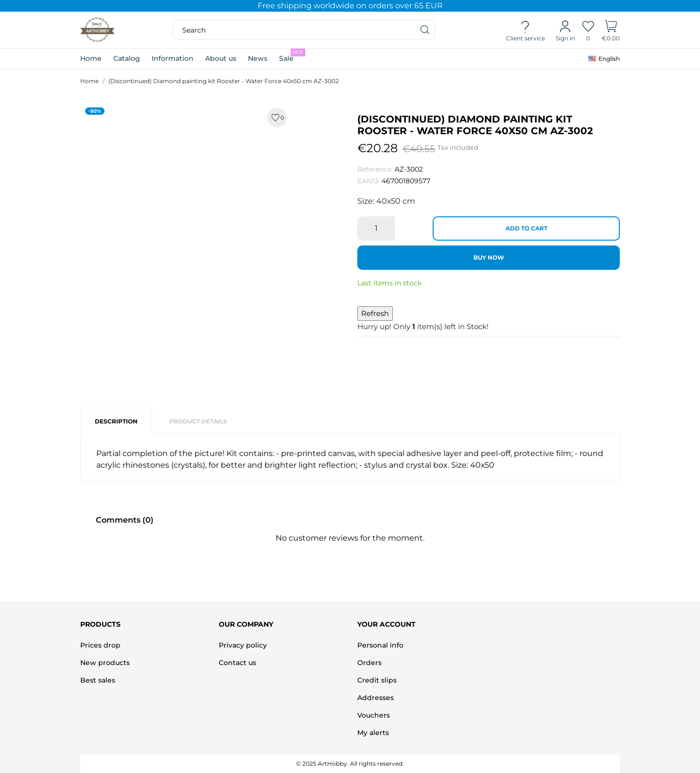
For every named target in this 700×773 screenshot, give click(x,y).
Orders (369, 663)
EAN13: (368, 181)
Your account (386, 624)
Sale (292, 56)
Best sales (98, 680)
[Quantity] (376, 228)
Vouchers (374, 715)
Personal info (380, 645)
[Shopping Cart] (611, 30)
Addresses (376, 698)
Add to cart (526, 228)
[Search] (425, 30)
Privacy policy (243, 645)
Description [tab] (116, 421)
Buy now (489, 257)
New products (105, 663)
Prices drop (100, 645)
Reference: (375, 169)
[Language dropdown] (604, 59)
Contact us (237, 663)
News (258, 58)
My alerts (373, 733)
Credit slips (377, 680)
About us (221, 58)
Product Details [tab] (198, 421)
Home (91, 58)
